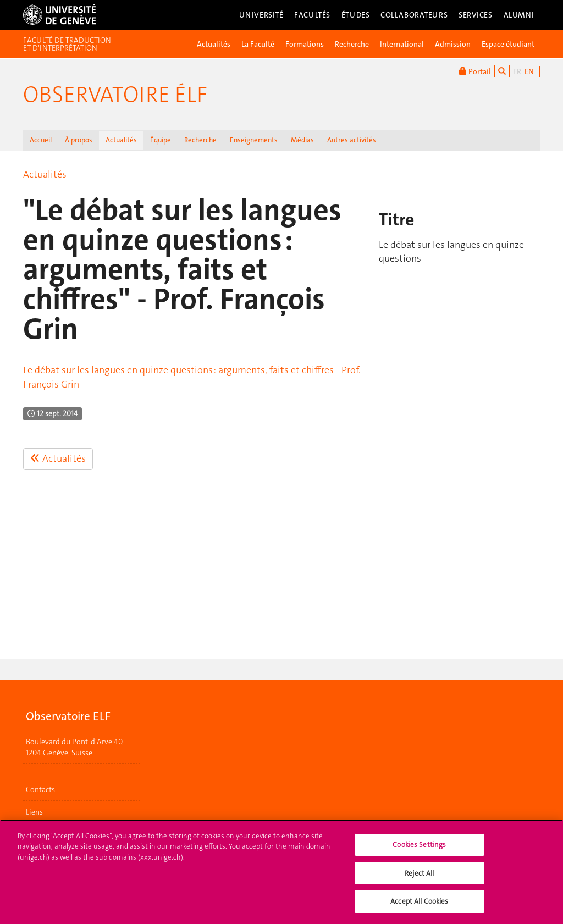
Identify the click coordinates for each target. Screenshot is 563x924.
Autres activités (352, 140)
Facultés (312, 15)
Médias (302, 140)
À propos (79, 140)
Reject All (419, 879)
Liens (34, 812)
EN (529, 71)
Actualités (214, 44)
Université (261, 15)
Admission (453, 44)
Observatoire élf (115, 95)
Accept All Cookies (419, 907)
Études (355, 15)
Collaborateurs (414, 15)
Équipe (161, 140)
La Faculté (258, 44)
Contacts (40, 789)
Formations (305, 44)
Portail (475, 71)
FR (517, 71)
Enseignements (254, 140)
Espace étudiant (508, 44)
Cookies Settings (419, 851)
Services (476, 15)
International (402, 44)
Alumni (519, 15)
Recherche (352, 44)
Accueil (41, 140)
